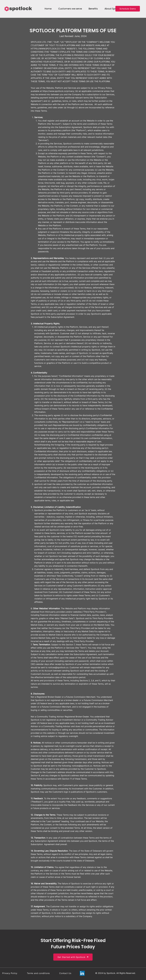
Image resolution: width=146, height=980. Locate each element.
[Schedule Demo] (128, 9)
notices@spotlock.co (58, 667)
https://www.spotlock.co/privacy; (59, 91)
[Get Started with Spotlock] (73, 957)
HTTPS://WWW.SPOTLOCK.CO (45, 49)
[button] (70, 9)
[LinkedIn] (82, 973)
